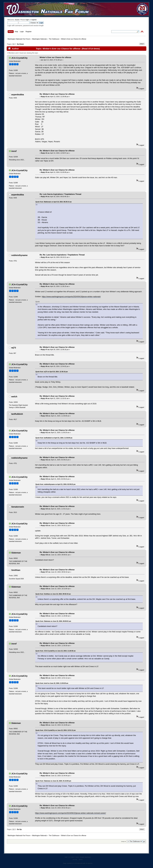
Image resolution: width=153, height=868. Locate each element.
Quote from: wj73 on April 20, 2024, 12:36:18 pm (52, 372)
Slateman (16, 553)
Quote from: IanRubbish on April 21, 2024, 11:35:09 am (54, 438)
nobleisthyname (19, 255)
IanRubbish (17, 414)
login (27, 20)
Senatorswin (18, 507)
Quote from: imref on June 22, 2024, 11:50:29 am (52, 683)
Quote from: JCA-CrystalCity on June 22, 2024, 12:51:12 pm (56, 730)
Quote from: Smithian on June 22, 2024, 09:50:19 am (53, 594)
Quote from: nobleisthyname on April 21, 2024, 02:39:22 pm (56, 484)
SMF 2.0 (67, 857)
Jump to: (124, 841)
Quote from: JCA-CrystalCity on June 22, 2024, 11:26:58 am (56, 651)
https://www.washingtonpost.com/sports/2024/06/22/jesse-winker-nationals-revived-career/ (71, 813)
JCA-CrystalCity (19, 58)
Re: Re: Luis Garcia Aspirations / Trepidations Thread (62, 255)
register (34, 20)
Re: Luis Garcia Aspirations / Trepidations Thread (61, 194)
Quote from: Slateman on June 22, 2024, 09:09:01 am (53, 621)
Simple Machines (85, 857)
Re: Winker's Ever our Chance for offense (57, 94)
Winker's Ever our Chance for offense (55, 57)
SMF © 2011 (75, 857)
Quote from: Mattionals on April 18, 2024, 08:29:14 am (54, 202)
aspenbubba (18, 94)
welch (14, 396)
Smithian (16, 570)
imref (14, 151)
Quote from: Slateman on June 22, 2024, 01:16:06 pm (53, 781)
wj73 (14, 348)
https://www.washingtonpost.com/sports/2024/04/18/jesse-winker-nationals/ (71, 297)
